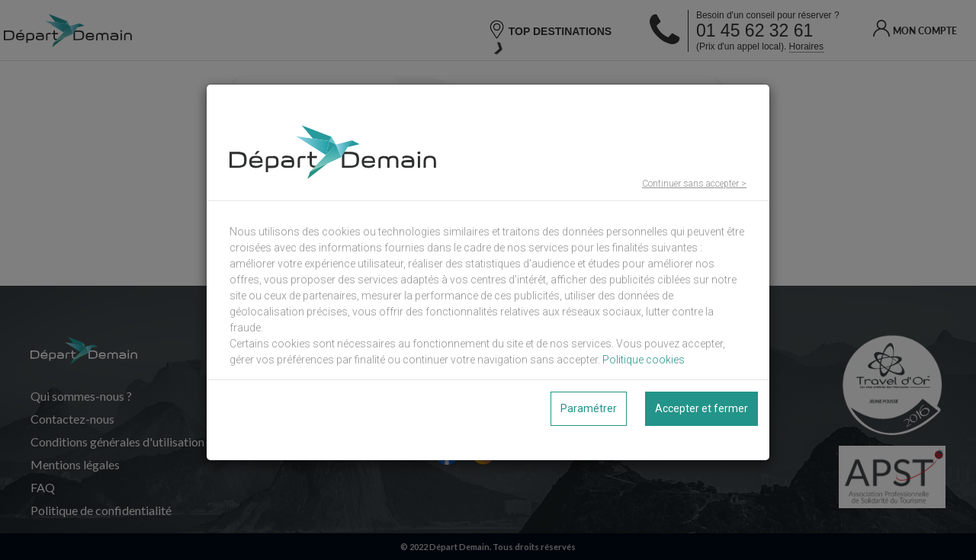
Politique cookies (644, 360)
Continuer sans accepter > (694, 184)
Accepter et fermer (701, 408)
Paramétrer (589, 408)
